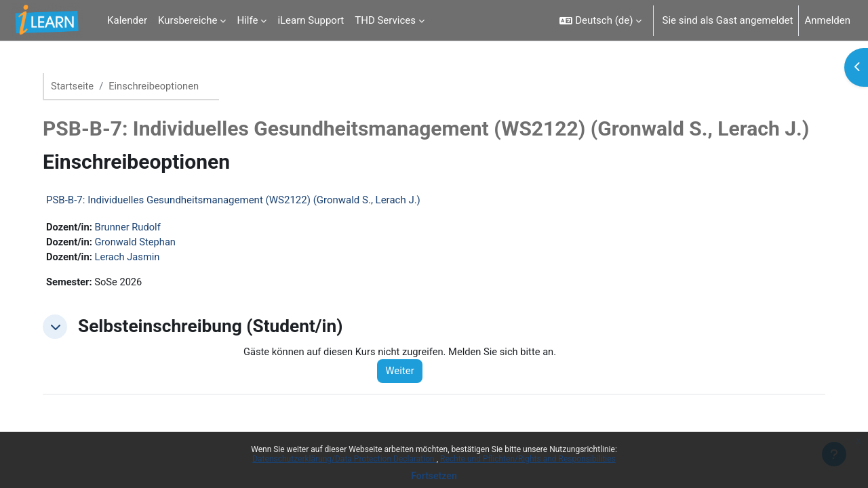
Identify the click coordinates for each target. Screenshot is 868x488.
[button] (600, 20)
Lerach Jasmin (134, 258)
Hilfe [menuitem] (247, 20)
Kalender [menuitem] (127, 20)
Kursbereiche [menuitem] (188, 20)
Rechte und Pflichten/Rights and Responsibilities (528, 459)
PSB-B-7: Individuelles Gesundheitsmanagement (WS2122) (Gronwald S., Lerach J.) (239, 201)
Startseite (78, 86)
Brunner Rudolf (135, 228)
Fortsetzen (434, 476)
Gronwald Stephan (142, 243)
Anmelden (827, 20)
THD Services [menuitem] (385, 20)
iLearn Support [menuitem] (311, 20)
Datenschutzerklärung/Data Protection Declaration (344, 459)
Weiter (406, 373)
